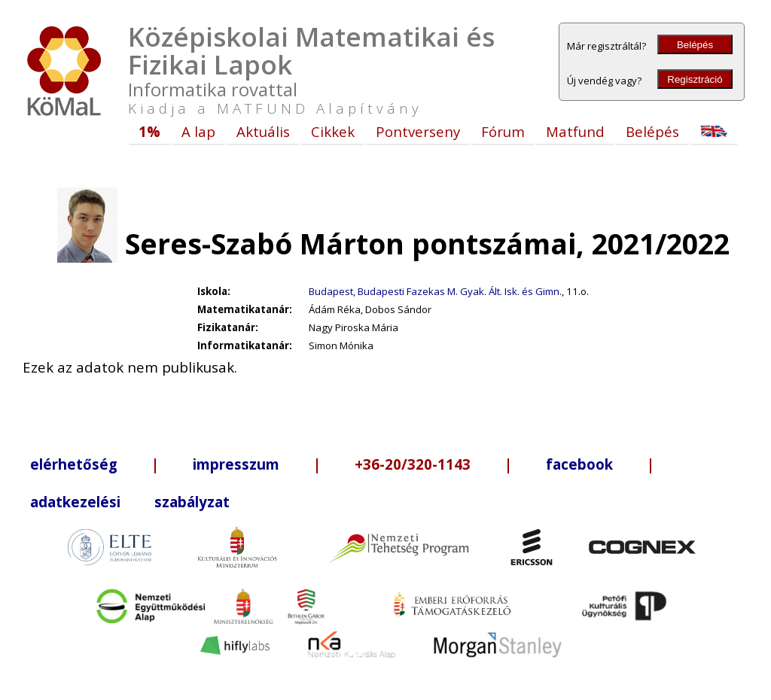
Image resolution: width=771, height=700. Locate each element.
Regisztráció (695, 79)
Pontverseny (418, 131)
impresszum (236, 464)
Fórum (503, 131)
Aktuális (263, 131)
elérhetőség (74, 464)
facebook (579, 464)
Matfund (575, 131)
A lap (198, 131)
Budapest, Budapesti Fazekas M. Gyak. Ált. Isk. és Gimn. (435, 291)
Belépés (695, 45)
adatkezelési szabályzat (130, 502)
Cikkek (333, 131)
